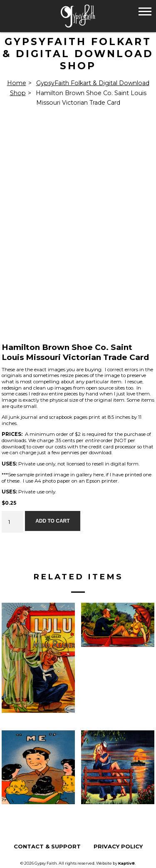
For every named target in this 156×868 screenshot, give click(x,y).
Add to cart (52, 521)
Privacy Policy (118, 847)
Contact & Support (47, 847)
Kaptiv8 (126, 863)
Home (17, 83)
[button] (145, 11)
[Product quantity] (12, 522)
